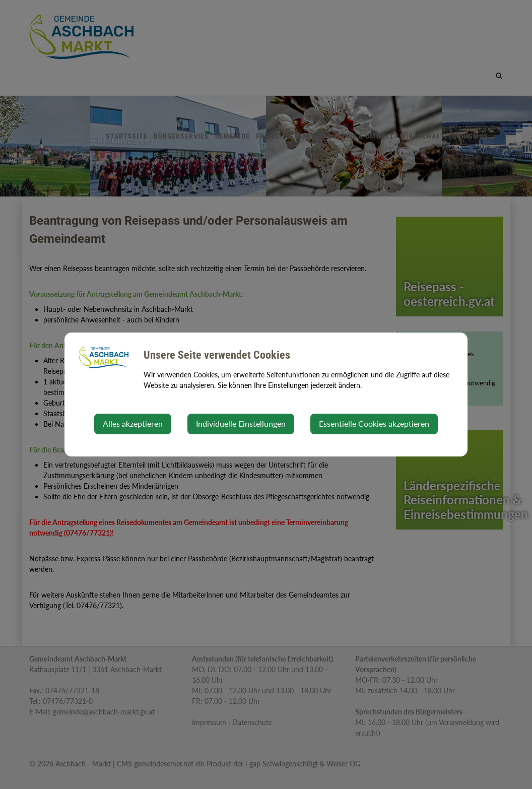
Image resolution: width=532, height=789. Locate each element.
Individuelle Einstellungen (241, 423)
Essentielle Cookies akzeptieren (374, 423)
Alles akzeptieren (133, 423)
